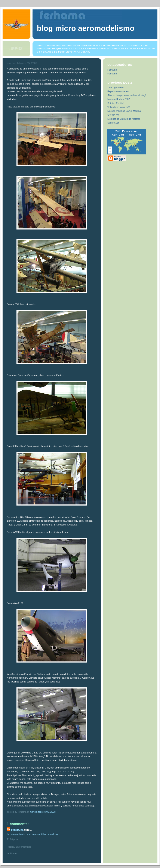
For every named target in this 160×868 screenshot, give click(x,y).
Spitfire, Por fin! (116, 103)
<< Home (12, 853)
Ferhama (112, 70)
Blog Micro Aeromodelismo (86, 28)
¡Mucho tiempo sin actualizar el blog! (127, 95)
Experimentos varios (118, 91)
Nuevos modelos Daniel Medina (124, 111)
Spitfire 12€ (113, 123)
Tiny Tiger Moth (116, 88)
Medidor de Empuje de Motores (124, 119)
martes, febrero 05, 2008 (43, 812)
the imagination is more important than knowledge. (33, 834)
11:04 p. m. (13, 839)
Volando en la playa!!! (119, 107)
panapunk (17, 830)
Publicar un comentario (19, 847)
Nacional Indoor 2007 (119, 99)
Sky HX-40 (113, 115)
